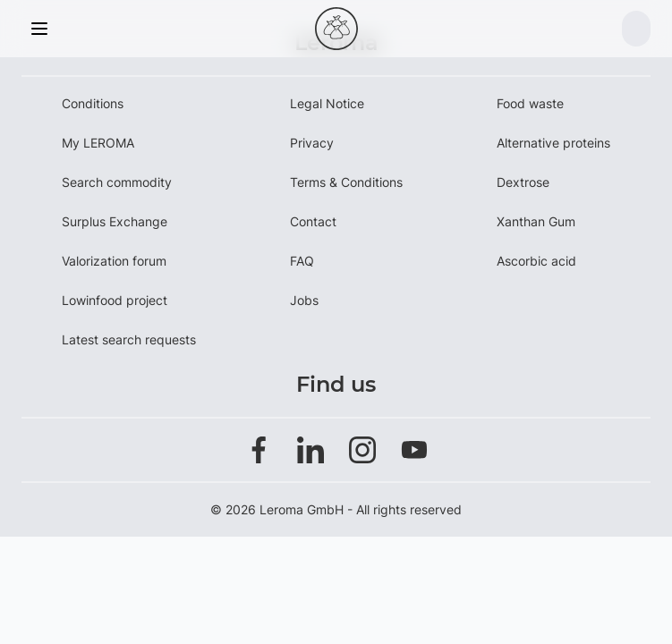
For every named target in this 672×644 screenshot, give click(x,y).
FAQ (302, 261)
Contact (313, 221)
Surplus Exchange (115, 221)
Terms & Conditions (346, 182)
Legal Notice (327, 103)
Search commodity (117, 182)
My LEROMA (98, 143)
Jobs (304, 300)
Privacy (312, 143)
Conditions (93, 103)
